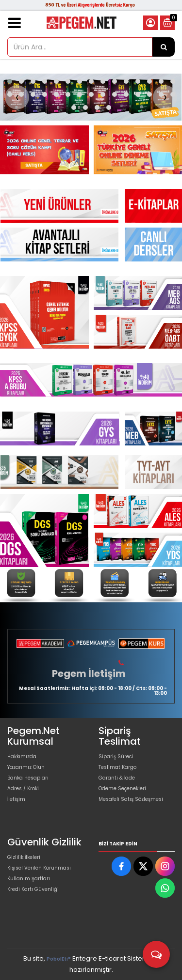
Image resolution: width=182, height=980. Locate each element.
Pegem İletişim (89, 674)
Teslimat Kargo (117, 767)
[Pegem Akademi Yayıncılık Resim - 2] (138, 150)
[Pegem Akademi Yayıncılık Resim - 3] (138, 332)
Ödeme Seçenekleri (122, 789)
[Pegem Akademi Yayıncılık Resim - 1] (44, 150)
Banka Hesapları (28, 778)
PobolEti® (59, 959)
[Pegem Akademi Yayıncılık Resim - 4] (161, 585)
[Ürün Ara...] (164, 47)
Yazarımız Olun (26, 767)
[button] (10, 81)
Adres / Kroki (23, 789)
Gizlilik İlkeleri (24, 857)
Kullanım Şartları (29, 879)
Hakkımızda (22, 757)
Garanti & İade (117, 778)
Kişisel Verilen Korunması (39, 868)
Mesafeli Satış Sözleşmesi (131, 799)
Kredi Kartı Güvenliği (33, 889)
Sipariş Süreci (116, 757)
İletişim (16, 799)
